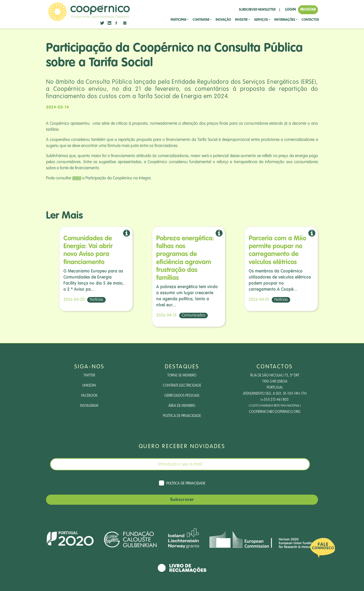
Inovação (223, 20)
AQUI (77, 178)
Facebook (89, 396)
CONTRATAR (201, 20)
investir (241, 20)
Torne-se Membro (182, 375)
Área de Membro (182, 406)
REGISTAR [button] (308, 9)
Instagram (89, 406)
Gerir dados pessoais (182, 396)
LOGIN (290, 9)
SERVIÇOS (261, 20)
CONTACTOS (310, 20)
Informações (285, 20)
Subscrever (182, 499)
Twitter (89, 375)
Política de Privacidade (182, 416)
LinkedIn (89, 386)
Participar (178, 20)
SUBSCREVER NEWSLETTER (257, 10)
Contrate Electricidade (182, 386)
